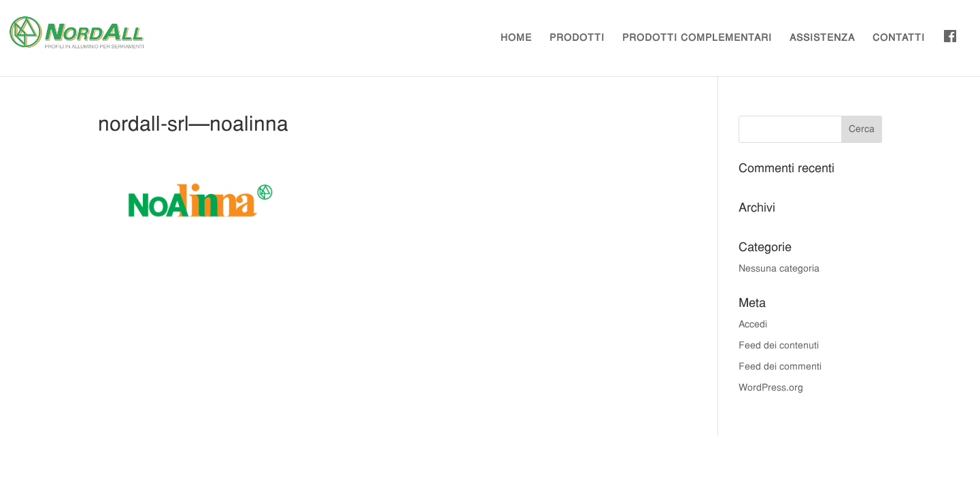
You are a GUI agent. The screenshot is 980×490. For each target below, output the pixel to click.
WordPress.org (771, 388)
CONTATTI (899, 38)
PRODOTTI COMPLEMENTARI (697, 38)
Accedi (753, 325)
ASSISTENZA (822, 38)
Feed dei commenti (780, 367)
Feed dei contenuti (779, 346)
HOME (516, 38)
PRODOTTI (577, 38)
